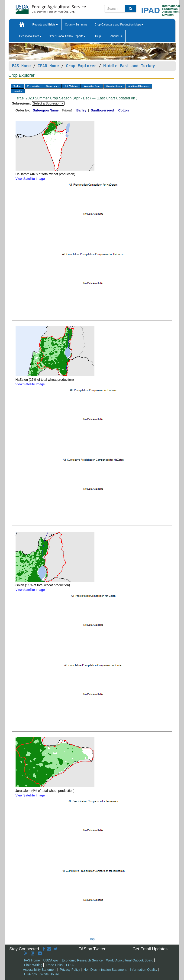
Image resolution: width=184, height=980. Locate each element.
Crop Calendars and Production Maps (119, 25)
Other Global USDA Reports (67, 36)
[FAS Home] (39, 8)
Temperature (52, 86)
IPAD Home (48, 66)
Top (92, 939)
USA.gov (31, 974)
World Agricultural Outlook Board (130, 960)
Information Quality (144, 970)
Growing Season (114, 86)
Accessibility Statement (40, 970)
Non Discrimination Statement (105, 970)
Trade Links (54, 965)
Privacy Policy (70, 970)
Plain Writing (33, 965)
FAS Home (21, 66)
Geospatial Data (30, 36)
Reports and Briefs (45, 25)
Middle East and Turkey (129, 66)
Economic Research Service (82, 960)
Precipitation (34, 86)
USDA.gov (51, 960)
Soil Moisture (71, 86)
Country (18, 91)
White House (50, 974)
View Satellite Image (30, 179)
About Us (116, 36)
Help (98, 36)
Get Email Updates (150, 949)
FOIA (70, 965)
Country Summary (76, 25)
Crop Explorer (81, 66)
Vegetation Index (92, 86)
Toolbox (18, 86)
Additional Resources (139, 86)
